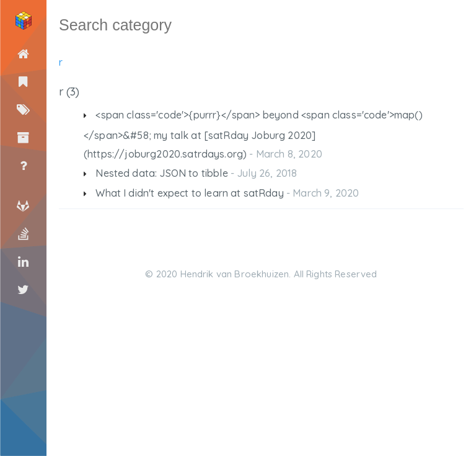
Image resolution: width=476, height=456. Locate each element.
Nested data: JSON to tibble (161, 173)
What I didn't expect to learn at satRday (189, 193)
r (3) (69, 92)
